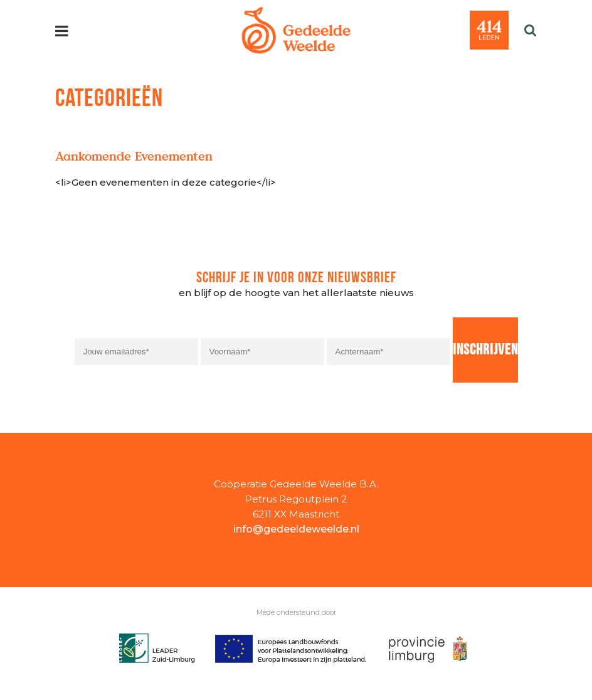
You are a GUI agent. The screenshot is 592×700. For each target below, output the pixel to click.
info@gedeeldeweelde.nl (296, 529)
